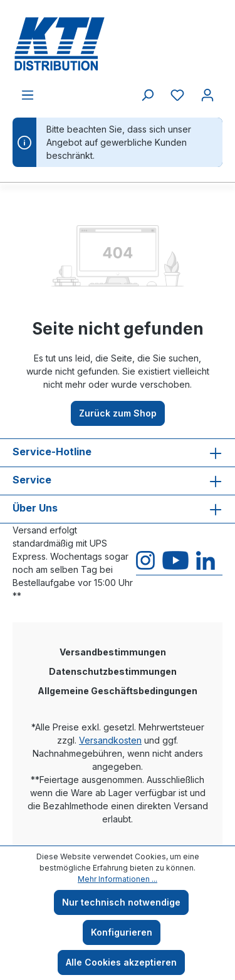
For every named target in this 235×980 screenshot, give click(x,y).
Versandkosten (110, 740)
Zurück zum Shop (118, 413)
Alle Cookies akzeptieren (121, 962)
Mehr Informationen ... (118, 879)
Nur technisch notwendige (121, 902)
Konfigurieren (122, 932)
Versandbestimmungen (113, 652)
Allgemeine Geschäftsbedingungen (118, 691)
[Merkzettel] (177, 95)
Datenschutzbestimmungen (113, 671)
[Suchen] (147, 95)
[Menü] (28, 95)
